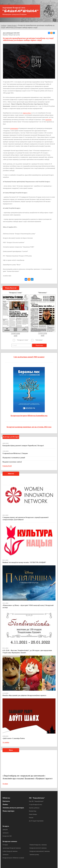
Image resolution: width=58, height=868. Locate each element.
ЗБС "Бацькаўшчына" (37, 798)
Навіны (5, 804)
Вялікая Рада (33, 811)
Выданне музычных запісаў (12, 462)
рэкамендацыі (14, 128)
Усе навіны (6, 742)
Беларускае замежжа (10, 841)
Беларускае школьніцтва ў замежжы (40, 851)
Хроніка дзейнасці (34, 808)
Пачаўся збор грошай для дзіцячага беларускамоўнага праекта (24, 695)
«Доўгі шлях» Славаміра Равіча (14, 738)
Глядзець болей (7, 466)
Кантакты (6, 801)
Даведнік (5, 830)
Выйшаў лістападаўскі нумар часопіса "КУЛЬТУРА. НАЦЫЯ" (24, 562)
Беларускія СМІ (7, 836)
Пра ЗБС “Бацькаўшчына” (36, 801)
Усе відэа (5, 784)
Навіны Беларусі (12, 25)
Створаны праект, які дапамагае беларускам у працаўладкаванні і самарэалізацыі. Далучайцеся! (26, 519)
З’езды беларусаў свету (36, 805)
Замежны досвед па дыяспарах (13, 808)
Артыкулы (6, 833)
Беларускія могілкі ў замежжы (38, 848)
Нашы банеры (33, 814)
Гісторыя (5, 845)
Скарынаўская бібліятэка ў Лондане (15, 453)
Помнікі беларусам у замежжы (38, 845)
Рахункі (31, 818)
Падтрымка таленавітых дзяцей (14, 458)
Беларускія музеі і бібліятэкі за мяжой (13, 858)
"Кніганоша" (39, 340)
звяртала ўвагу (27, 113)
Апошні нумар (15, 333)
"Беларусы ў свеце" (23, 340)
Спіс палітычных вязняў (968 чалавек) (29, 357)
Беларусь (6, 826)
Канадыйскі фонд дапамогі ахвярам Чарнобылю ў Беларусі (23, 446)
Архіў (16, 335)
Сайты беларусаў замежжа (10, 851)
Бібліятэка (6, 798)
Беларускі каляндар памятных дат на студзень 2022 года (29, 427)
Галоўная (3, 25)
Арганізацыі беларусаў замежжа (12, 848)
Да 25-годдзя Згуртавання (36, 821)
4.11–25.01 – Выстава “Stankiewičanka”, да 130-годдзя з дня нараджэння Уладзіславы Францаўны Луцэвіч (27, 652)
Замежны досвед (34, 855)
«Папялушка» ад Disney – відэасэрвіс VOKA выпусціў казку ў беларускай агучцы (28, 606)
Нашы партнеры (8, 811)
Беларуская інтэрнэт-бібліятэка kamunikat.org (29, 416)
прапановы (48, 120)
